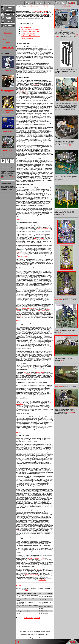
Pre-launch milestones (27, 38)
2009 (20, 91)
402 (18, 531)
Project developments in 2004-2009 (8, 91)
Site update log (8, 33)
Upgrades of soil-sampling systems (30, 29)
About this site (8, 36)
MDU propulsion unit (41, 311)
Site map (8, 30)
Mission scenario (8, 131)
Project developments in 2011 (8, 111)
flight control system (43, 229)
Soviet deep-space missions (32, 575)
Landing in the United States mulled (30, 36)
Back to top (19, 220)
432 (27, 590)
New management (26, 27)
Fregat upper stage (39, 238)
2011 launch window (24, 316)
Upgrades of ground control (28, 34)
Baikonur (39, 569)
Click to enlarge (59, 299)
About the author (8, 39)
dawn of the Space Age (22, 256)
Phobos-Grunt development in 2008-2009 (38, 6)
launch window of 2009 (22, 95)
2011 (45, 14)
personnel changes (21, 308)
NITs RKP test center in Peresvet (36, 558)
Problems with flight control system (30, 32)
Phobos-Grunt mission (40, 11)
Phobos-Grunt (36, 84)
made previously (31, 308)
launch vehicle (42, 580)
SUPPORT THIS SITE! (8, 48)
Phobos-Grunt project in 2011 (32, 618)
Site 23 (29, 374)
